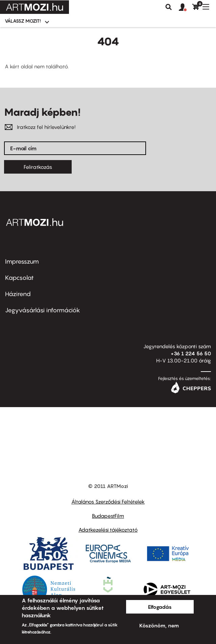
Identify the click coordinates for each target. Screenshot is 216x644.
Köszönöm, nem (159, 625)
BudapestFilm (108, 516)
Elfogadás (160, 607)
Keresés (169, 7)
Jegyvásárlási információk (43, 310)
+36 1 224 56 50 (191, 353)
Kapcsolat (19, 278)
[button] (186, 7)
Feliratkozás (38, 167)
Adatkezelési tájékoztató (108, 530)
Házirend (18, 294)
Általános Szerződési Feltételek (108, 502)
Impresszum (22, 261)
